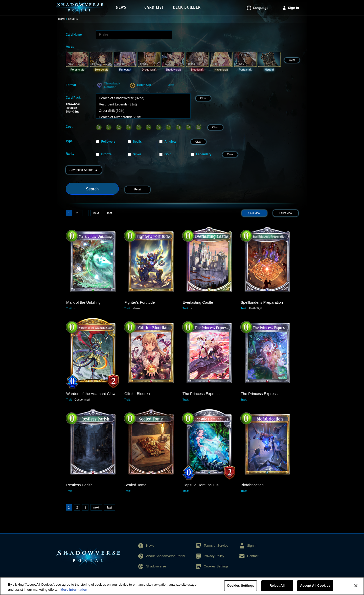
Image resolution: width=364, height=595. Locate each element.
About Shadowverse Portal (166, 556)
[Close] (356, 588)
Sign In (293, 8)
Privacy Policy (214, 556)
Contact (253, 556)
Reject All (277, 589)
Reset (138, 190)
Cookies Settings (216, 566)
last (110, 213)
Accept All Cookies (315, 589)
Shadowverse (156, 566)
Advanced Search (84, 170)
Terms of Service (216, 546)
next (96, 213)
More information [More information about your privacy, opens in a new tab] (74, 592)
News (150, 546)
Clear (292, 60)
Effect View (286, 213)
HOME (62, 19)
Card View (254, 213)
